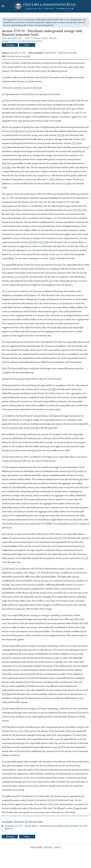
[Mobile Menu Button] (3, 6)
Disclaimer (36, 847)
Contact (48, 847)
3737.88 (67, 183)
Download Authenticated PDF (19, 56)
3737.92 (26, 131)
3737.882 (6, 167)
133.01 (52, 258)
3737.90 (59, 101)
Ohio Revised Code (12, 38)
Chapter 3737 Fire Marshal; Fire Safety (22, 41)
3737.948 (70, 101)
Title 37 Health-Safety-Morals (41, 38)
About (58, 847)
